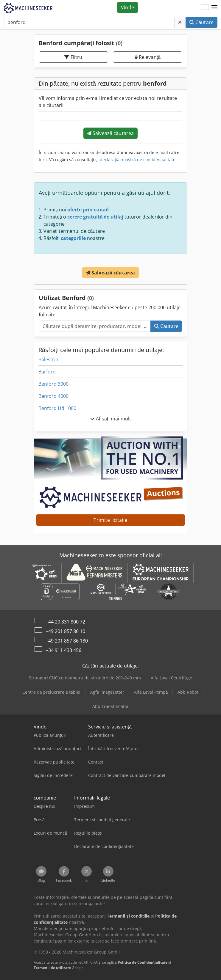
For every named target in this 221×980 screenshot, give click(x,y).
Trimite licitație (110, 520)
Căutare (201, 22)
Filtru (73, 57)
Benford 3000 (53, 384)
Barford (47, 372)
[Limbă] (205, 7)
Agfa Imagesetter (107, 692)
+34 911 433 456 (63, 650)
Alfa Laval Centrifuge (171, 678)
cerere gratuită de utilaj (95, 217)
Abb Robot (188, 692)
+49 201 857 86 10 (65, 631)
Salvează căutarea (111, 133)
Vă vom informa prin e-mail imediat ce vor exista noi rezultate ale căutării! (108, 102)
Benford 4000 (53, 396)
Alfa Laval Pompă (151, 692)
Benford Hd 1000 (57, 408)
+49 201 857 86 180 (67, 641)
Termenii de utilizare (52, 968)
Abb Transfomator (110, 706)
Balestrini (49, 359)
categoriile (73, 238)
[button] (214, 7)
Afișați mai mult (110, 419)
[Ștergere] (180, 22)
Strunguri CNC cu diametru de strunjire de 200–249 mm (85, 678)
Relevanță (148, 57)
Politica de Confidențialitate (143, 962)
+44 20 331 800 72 (65, 622)
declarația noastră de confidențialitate (138, 160)
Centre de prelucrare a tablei (51, 692)
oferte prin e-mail (88, 210)
